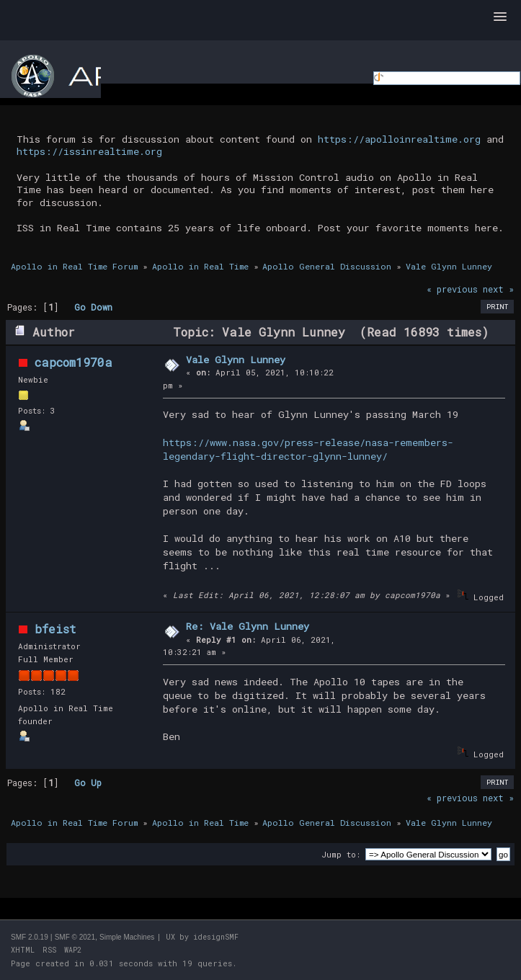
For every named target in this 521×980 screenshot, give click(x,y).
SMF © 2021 (75, 937)
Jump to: (341, 854)
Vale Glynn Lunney (236, 360)
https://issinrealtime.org (89, 151)
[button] (500, 17)
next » (498, 289)
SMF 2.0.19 (30, 937)
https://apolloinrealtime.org (399, 139)
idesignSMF (216, 937)
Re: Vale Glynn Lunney (248, 626)
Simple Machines (127, 937)
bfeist (55, 629)
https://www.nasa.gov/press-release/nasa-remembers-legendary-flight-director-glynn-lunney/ (308, 449)
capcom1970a (74, 362)
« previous (452, 289)
